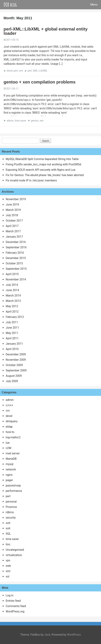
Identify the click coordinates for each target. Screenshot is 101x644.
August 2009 (14, 376)
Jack (47, 635)
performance (14, 491)
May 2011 (12, 333)
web (8, 566)
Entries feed (13, 601)
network (11, 469)
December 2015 (16, 258)
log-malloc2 (13, 437)
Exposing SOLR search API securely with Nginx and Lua (40, 170)
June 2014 (12, 290)
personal (11, 502)
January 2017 (14, 237)
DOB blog (10, 5)
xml (21, 71)
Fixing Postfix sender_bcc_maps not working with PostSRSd (43, 164)
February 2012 (15, 317)
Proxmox (11, 507)
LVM (8, 448)
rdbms (10, 512)
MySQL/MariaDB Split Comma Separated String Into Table (42, 159)
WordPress (74, 635)
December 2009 (16, 354)
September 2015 (16, 269)
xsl (7, 576)
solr (8, 523)
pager (9, 480)
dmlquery (12, 421)
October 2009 (14, 365)
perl (16, 71)
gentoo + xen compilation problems (40, 82)
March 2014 (13, 296)
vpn (8, 560)
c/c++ (9, 405)
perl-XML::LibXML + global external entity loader (46, 31)
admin (10, 121)
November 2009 (16, 360)
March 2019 (13, 210)
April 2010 (12, 349)
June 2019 (12, 205)
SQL (8, 534)
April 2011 (12, 338)
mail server (13, 453)
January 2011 (14, 344)
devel (10, 71)
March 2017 (13, 231)
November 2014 (16, 279)
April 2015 (12, 274)
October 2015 (14, 263)
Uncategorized (15, 550)
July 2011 (12, 322)
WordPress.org (15, 611)
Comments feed (16, 606)
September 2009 (16, 370)
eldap (9, 427)
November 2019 (16, 199)
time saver (21, 121)
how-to (10, 432)
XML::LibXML (40, 71)
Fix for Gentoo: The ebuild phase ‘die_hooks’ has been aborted (45, 175)
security (11, 518)
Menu (94, 5)
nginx (9, 475)
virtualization (14, 555)
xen (42, 121)
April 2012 (12, 312)
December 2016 (16, 242)
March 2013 (13, 301)
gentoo (35, 121)
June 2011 (12, 328)
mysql (10, 464)
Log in (10, 595)
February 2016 (15, 253)
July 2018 (12, 215)
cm (8, 411)
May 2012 (12, 306)
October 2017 (14, 221)
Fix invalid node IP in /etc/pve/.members (31, 180)
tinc (8, 544)
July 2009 (12, 381)
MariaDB (11, 459)
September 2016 (16, 247)
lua (8, 443)
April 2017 (12, 226)
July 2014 (12, 285)
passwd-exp (13, 485)
